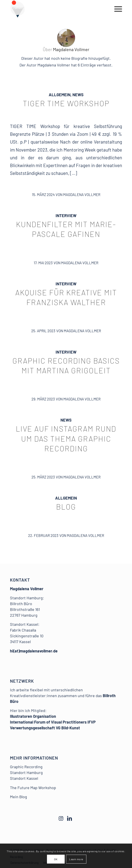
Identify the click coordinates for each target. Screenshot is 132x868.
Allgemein (60, 95)
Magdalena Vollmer (82, 194)
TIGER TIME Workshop (66, 103)
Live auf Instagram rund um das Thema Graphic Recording (66, 438)
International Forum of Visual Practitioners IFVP (53, 722)
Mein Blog (18, 797)
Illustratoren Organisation (33, 716)
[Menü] (116, 9)
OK (56, 859)
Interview (66, 215)
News (78, 95)
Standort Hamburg (26, 772)
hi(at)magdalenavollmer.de (34, 651)
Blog (66, 507)
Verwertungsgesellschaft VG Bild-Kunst (45, 728)
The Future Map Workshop (33, 788)
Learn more (76, 859)
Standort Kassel (24, 778)
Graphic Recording (26, 767)
